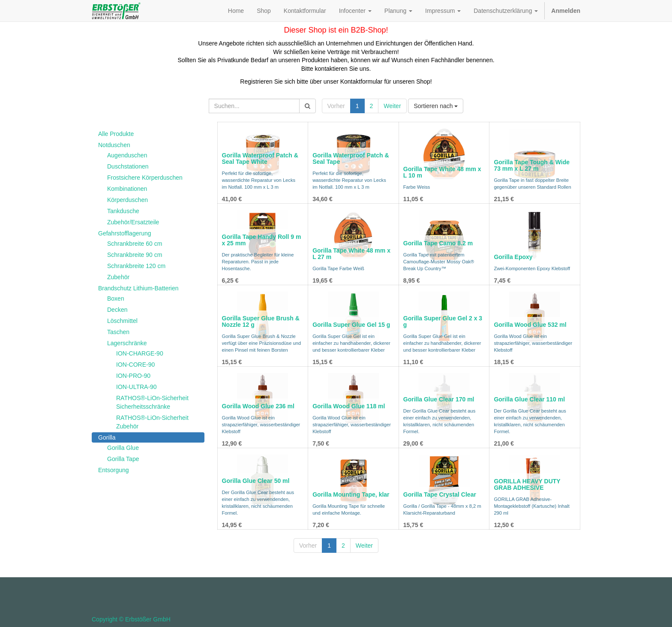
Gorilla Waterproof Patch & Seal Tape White (260, 158)
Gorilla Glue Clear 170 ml (439, 399)
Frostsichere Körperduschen (145, 178)
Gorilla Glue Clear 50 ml (256, 481)
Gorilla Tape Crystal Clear (440, 494)
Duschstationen (128, 166)
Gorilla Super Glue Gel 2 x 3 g (443, 321)
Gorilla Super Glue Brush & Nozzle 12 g (261, 321)
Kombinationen (127, 189)
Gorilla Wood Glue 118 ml (349, 406)
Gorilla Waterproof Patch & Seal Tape (351, 158)
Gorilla (107, 437)
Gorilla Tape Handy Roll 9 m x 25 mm (262, 240)
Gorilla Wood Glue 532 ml (530, 325)
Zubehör (118, 277)
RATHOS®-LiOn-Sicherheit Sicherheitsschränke (152, 402)
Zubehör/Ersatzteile (133, 222)
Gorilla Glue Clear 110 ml (529, 399)
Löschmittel (122, 321)
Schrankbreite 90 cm (135, 255)
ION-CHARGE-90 (140, 353)
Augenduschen (127, 155)
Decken (117, 310)
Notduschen (114, 145)
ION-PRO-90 (133, 376)
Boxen (116, 298)
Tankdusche (123, 211)
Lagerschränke (127, 343)
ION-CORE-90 (135, 365)
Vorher (336, 106)
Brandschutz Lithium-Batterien (138, 288)
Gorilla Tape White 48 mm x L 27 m (351, 254)
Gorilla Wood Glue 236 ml (258, 406)
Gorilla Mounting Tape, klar (351, 494)
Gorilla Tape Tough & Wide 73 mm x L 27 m (532, 165)
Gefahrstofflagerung (125, 233)
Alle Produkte (116, 134)
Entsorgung (114, 470)
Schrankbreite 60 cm (135, 244)
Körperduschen (127, 200)
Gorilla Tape (123, 459)
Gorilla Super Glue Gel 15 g (351, 325)
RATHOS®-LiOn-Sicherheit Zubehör (152, 422)
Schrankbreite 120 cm (136, 266)
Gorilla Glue (123, 448)
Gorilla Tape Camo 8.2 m (438, 243)
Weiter (392, 106)
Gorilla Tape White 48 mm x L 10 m (442, 172)
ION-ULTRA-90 (136, 387)
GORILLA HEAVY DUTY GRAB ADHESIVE (527, 484)
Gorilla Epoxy (513, 257)
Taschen (118, 332)
